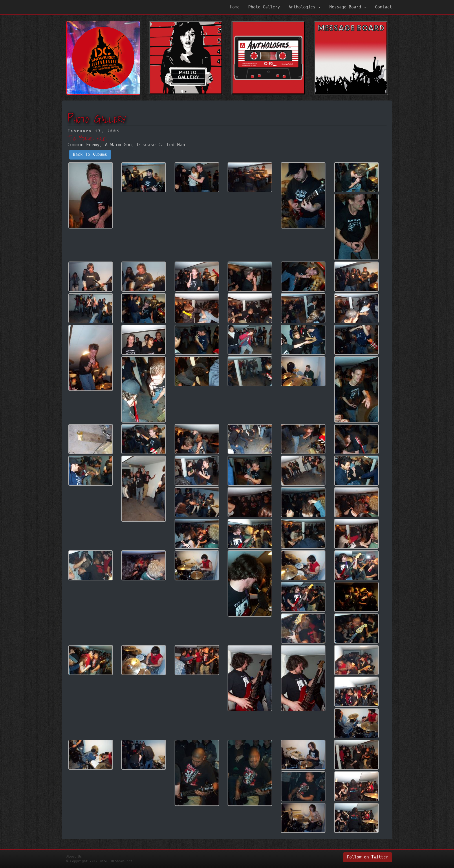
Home (235, 7)
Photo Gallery (264, 7)
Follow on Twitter (368, 857)
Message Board (348, 7)
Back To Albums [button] (90, 155)
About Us (74, 857)
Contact (383, 7)
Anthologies (305, 7)
